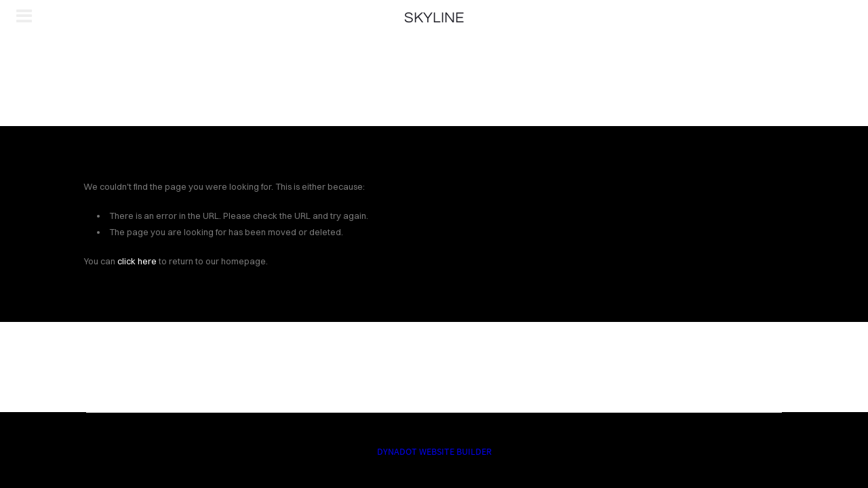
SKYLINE (434, 18)
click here (137, 261)
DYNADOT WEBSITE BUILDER (434, 451)
